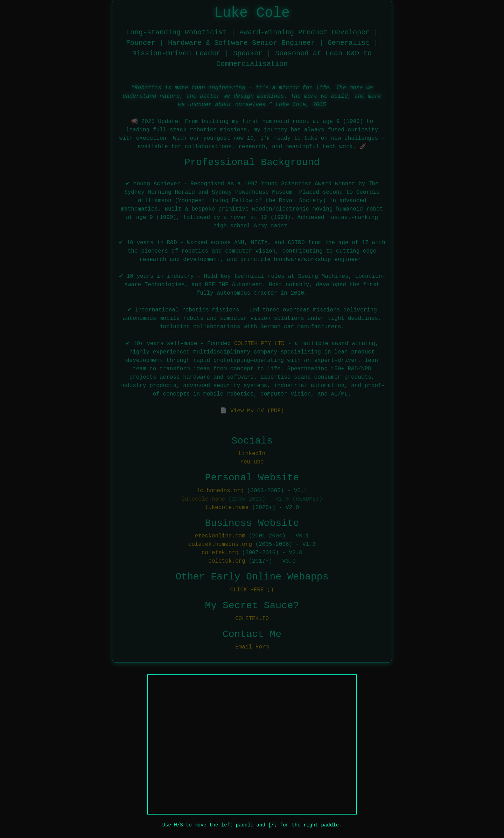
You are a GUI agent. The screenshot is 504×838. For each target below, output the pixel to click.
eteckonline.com (220, 535)
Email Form (252, 646)
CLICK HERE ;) (252, 589)
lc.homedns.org (220, 490)
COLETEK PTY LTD (259, 343)
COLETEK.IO (252, 618)
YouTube (252, 461)
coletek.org (220, 552)
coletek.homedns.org (220, 544)
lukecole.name (203, 498)
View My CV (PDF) (257, 410)
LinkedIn (252, 453)
